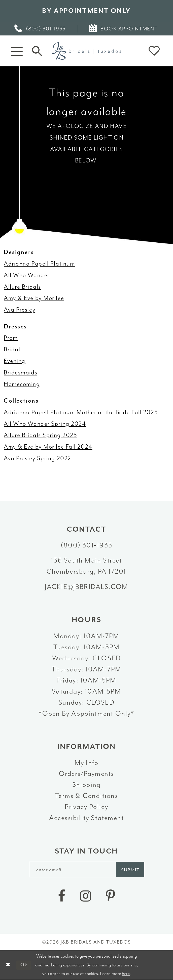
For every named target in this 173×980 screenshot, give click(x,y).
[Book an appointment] (124, 29)
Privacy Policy (86, 807)
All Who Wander (27, 275)
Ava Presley (20, 310)
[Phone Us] (41, 29)
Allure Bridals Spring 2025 (41, 435)
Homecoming (22, 384)
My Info (86, 763)
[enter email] (87, 869)
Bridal (12, 349)
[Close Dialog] (8, 965)
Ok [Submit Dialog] (24, 965)
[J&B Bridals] (86, 51)
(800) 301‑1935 (86, 545)
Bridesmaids (21, 372)
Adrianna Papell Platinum (39, 264)
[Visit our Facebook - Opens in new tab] (62, 896)
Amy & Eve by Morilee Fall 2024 (48, 447)
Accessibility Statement (87, 818)
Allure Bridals (22, 287)
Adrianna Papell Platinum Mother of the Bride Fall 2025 (81, 412)
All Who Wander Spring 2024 (45, 424)
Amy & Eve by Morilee (34, 298)
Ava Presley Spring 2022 (38, 458)
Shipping (87, 785)
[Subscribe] (130, 869)
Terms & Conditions (86, 796)
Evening (15, 361)
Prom (11, 338)
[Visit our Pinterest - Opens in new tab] (110, 896)
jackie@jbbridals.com (87, 587)
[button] (17, 51)
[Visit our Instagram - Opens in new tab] (86, 896)
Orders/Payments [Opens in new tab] (87, 774)
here (126, 974)
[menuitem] (41, 29)
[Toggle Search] (37, 51)
